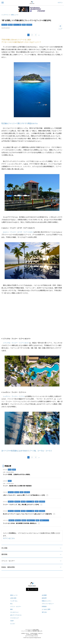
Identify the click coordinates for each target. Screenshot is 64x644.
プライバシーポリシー (48, 604)
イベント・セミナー (8, 561)
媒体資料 (44, 598)
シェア (60, 27)
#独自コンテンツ (44, 520)
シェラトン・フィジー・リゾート (14, 396)
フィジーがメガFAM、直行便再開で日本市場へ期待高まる (20, 523)
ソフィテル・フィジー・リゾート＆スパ (16, 343)
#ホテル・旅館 (17, 25)
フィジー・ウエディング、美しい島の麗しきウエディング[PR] (21, 505)
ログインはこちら (9, 538)
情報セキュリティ (47, 601)
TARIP (12, 621)
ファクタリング (14, 618)
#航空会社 (17, 502)
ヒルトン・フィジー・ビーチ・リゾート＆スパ (18, 232)
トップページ (5, 15)
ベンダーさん (14, 601)
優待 (11, 609)
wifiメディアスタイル (16, 615)
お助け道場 (13, 598)
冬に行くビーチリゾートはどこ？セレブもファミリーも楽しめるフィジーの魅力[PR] (27, 514)
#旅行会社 (4, 25)
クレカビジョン (14, 612)
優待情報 (4, 554)
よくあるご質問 (46, 609)
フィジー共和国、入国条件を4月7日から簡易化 (16, 474)
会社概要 (44, 595)
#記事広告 (29, 25)
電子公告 (44, 612)
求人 (11, 604)
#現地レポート (31, 520)
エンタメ (13, 624)
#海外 (24, 25)
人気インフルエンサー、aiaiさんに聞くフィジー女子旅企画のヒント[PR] (24, 495)
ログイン (60, 3)
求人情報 (4, 548)
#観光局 (10, 25)
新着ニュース (15, 15)
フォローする (34, 589)
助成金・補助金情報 (8, 567)
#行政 (10, 470)
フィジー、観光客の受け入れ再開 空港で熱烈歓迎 (17, 486)
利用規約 (44, 607)
